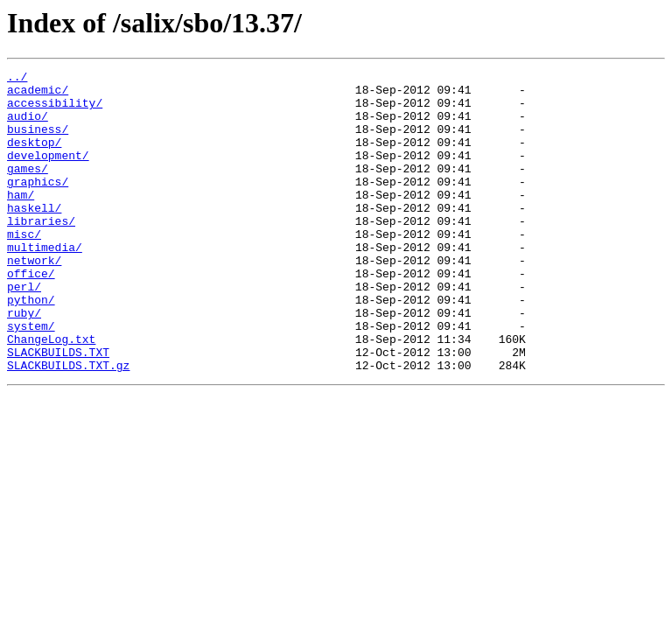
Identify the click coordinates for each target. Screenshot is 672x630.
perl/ (24, 331)
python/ (31, 346)
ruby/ (24, 362)
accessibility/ (55, 110)
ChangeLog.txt (51, 394)
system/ (31, 378)
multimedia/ (45, 283)
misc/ (24, 268)
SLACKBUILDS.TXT (58, 409)
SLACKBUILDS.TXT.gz (68, 425)
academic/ (38, 94)
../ (17, 79)
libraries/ (41, 252)
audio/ (28, 126)
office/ (31, 315)
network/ (34, 299)
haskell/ (34, 236)
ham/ (21, 220)
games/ (28, 189)
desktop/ (34, 157)
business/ (38, 142)
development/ (48, 173)
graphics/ (38, 205)
